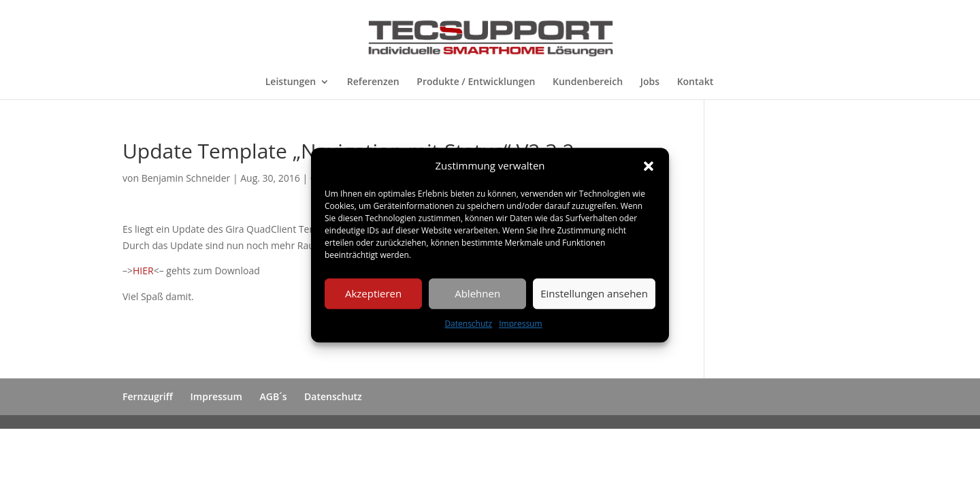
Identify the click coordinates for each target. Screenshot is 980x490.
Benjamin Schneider (186, 178)
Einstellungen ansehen (594, 294)
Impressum (520, 324)
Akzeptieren (373, 294)
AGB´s (274, 396)
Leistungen (291, 82)
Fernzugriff (148, 396)
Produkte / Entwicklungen (476, 82)
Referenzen (373, 82)
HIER (143, 271)
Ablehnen (477, 294)
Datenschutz (468, 324)
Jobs (650, 82)
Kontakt (696, 82)
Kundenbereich (588, 82)
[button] (649, 166)
